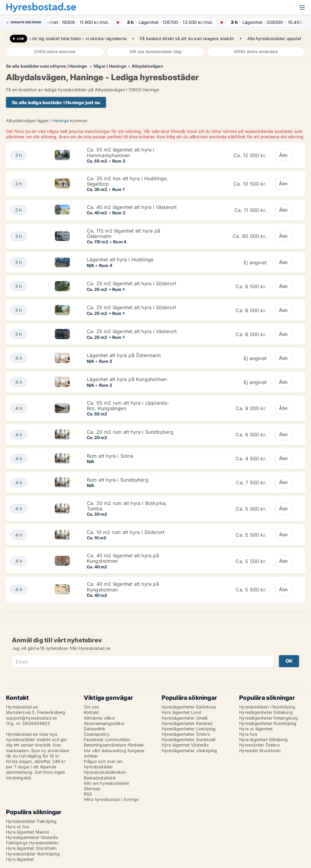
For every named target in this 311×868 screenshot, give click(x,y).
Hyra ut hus (18, 827)
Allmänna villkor (100, 718)
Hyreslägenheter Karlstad (187, 723)
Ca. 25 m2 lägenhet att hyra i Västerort (132, 331)
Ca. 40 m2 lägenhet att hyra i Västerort (132, 207)
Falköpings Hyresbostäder (32, 843)
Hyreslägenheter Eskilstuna (189, 707)
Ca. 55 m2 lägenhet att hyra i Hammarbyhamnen (121, 152)
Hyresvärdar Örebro (259, 745)
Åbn (283, 155)
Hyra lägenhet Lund (182, 712)
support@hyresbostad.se (31, 718)
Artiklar (91, 756)
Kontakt (91, 712)
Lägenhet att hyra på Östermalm (124, 355)
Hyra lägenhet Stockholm (31, 848)
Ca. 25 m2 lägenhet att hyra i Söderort (132, 283)
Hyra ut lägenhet (256, 729)
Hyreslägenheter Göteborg (266, 712)
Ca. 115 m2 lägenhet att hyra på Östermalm (123, 233)
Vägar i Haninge (110, 66)
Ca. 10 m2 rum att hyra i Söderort (126, 532)
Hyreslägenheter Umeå (185, 718)
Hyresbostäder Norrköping (33, 854)
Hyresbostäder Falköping (31, 821)
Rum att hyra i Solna (110, 456)
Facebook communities (107, 739)
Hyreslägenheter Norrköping (268, 723)
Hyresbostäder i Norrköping (267, 707)
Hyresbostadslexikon (105, 772)
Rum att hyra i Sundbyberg (118, 480)
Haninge (61, 120)
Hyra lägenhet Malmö (28, 832)
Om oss (91, 707)
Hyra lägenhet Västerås (185, 745)
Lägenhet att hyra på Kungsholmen (127, 379)
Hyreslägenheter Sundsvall (189, 739)
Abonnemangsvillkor (104, 723)
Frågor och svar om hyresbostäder (103, 764)
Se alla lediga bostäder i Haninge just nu (56, 103)
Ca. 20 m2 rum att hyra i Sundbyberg (130, 432)
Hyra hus (248, 734)
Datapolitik (95, 729)
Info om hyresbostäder (107, 783)
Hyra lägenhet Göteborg (263, 739)
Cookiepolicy (97, 734)
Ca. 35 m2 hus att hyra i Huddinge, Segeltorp (128, 181)
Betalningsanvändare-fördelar (114, 745)
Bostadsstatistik (100, 778)
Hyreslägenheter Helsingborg (268, 718)
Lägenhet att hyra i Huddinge (120, 260)
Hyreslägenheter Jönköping (189, 751)
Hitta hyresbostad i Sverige (111, 799)
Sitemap (92, 789)
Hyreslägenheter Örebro (186, 734)
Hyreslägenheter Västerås (32, 837)
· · (82, 22)
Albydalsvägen (147, 66)
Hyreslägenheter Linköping (189, 729)
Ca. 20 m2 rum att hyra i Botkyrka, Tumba (127, 506)
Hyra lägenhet (20, 859)
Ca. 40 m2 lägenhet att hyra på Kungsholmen (123, 558)
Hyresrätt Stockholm (260, 751)
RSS (88, 794)
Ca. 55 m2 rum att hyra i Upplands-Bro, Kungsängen (128, 406)
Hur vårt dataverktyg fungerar (114, 751)
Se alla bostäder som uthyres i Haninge (47, 66)
